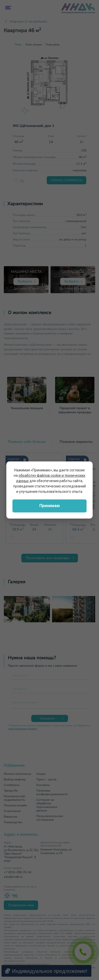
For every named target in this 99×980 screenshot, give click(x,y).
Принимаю (50, 506)
